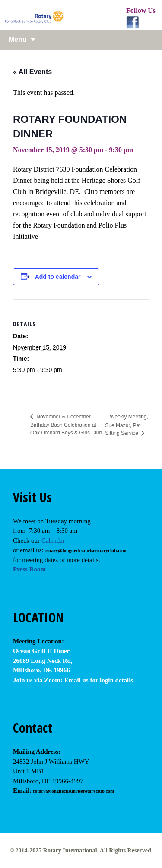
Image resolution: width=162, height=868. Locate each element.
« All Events (32, 72)
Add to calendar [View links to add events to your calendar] (58, 277)
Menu (18, 39)
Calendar (53, 540)
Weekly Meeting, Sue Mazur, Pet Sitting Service (126, 425)
